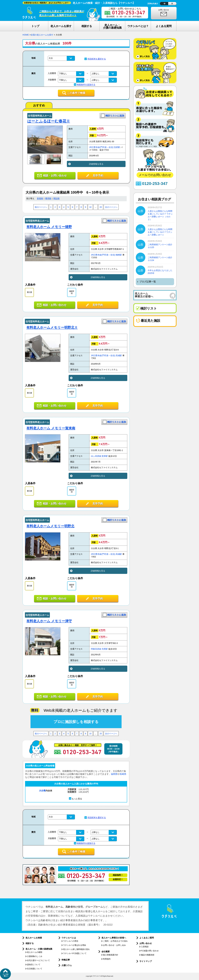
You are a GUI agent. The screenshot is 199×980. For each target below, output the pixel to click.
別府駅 (117, 147)
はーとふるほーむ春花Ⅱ (49, 121)
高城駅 (119, 356)
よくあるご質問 (147, 938)
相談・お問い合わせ (55, 176)
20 (101, 207)
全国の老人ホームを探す (42, 35)
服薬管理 (72, 292)
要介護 (29, 292)
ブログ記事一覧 (148, 282)
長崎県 (123, 774)
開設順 (56, 199)
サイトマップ (146, 961)
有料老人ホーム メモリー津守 (49, 621)
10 (90, 207)
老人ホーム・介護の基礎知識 (39, 949)
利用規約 (107, 959)
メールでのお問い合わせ (155, 175)
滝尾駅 (105, 649)
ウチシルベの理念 (71, 941)
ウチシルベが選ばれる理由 (74, 945)
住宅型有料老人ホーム (40, 116)
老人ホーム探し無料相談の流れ (76, 949)
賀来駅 (105, 456)
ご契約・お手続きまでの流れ (115, 941)
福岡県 (114, 774)
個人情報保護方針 (111, 955)
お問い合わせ (164, 10)
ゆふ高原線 (96, 456)
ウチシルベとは (69, 938)
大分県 (42, 791)
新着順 (40, 199)
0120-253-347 (155, 184)
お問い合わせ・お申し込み (114, 945)
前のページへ (41, 207)
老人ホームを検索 (34, 938)
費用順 (48, 199)
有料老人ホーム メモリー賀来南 (51, 428)
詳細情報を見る (96, 164)
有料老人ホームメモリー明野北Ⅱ (52, 327)
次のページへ (111, 207)
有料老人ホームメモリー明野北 (50, 526)
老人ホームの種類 (35, 952)
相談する (30, 943)
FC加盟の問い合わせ (150, 951)
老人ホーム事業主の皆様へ (114, 938)
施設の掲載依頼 (148, 955)
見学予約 (98, 176)
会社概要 (106, 952)
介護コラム (67, 965)
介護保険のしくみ (35, 956)
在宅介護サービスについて (38, 960)
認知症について (34, 965)
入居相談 (145, 947)
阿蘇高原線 (96, 649)
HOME (26, 35)
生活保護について (35, 969)
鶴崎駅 (119, 255)
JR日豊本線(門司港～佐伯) (101, 147)
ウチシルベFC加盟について (75, 953)
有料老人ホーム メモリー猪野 (49, 227)
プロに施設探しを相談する (76, 722)
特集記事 (66, 960)
